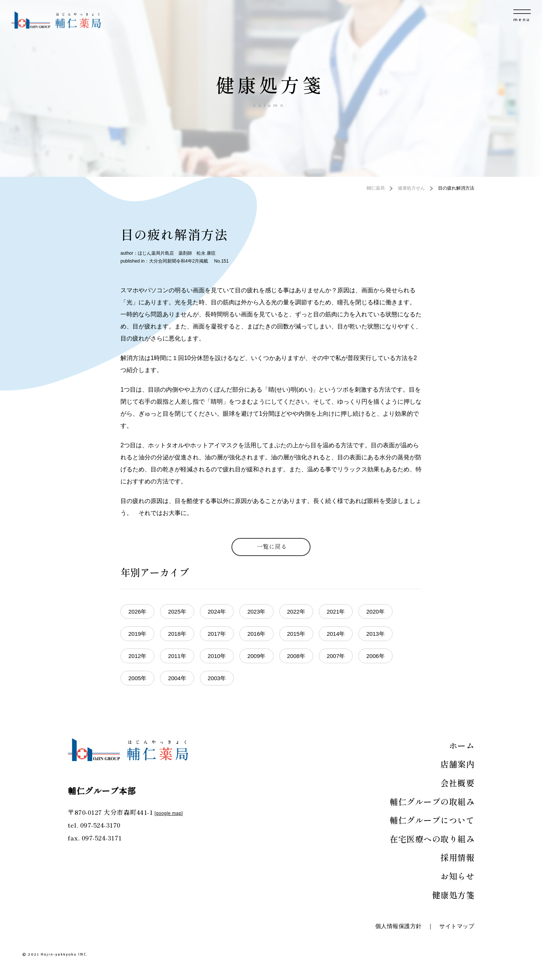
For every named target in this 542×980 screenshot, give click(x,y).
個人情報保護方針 (399, 926)
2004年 (177, 678)
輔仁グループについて (432, 820)
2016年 (256, 634)
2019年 (137, 634)
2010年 (217, 656)
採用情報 (457, 857)
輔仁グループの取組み (432, 801)
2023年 (256, 612)
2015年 (296, 634)
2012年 (137, 656)
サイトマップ (457, 926)
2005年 (137, 678)
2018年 (177, 634)
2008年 (296, 656)
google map (169, 813)
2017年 (217, 634)
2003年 (217, 678)
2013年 (375, 634)
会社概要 (457, 782)
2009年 (256, 656)
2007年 (336, 656)
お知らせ (457, 876)
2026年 (137, 612)
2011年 (177, 656)
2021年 (336, 612)
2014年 (336, 634)
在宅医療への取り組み (432, 839)
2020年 (375, 612)
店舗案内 (457, 764)
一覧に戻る (272, 546)
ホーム (462, 745)
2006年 (375, 656)
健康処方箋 (453, 895)
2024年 (217, 612)
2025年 (177, 612)
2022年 (296, 612)
